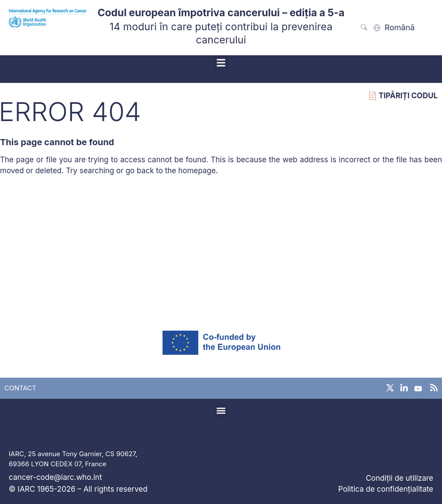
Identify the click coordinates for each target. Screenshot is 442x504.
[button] (221, 63)
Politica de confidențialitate (386, 489)
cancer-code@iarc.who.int (55, 477)
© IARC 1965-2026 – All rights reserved (78, 489)
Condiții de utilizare (399, 478)
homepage (197, 171)
